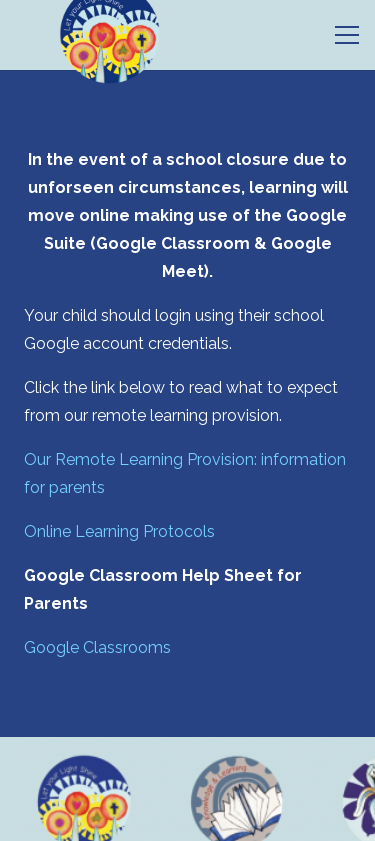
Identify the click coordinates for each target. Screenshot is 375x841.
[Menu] (347, 35)
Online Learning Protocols (119, 531)
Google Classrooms (97, 647)
